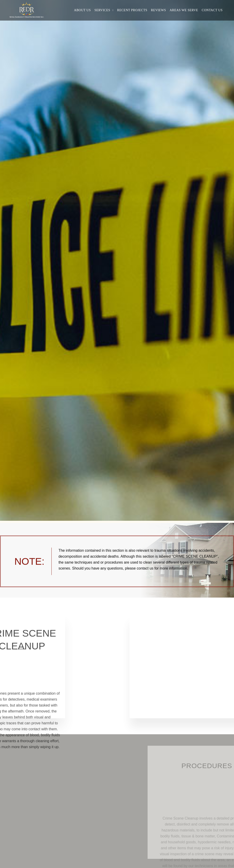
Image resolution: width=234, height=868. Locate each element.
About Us (82, 10)
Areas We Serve (184, 10)
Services (102, 10)
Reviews (159, 10)
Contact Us (212, 10)
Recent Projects (132, 10)
